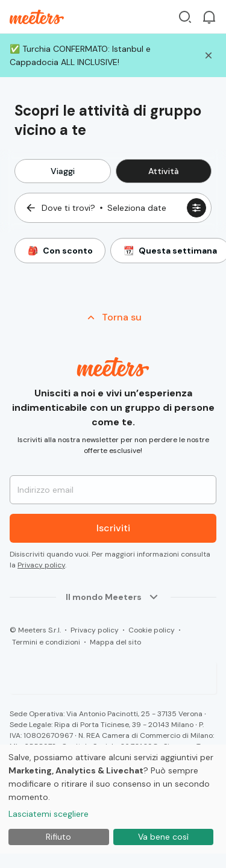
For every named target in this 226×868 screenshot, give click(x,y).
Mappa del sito (115, 642)
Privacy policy (41, 565)
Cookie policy (152, 630)
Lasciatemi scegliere (49, 814)
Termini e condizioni (46, 642)
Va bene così (163, 837)
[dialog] (113, 799)
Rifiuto (58, 837)
